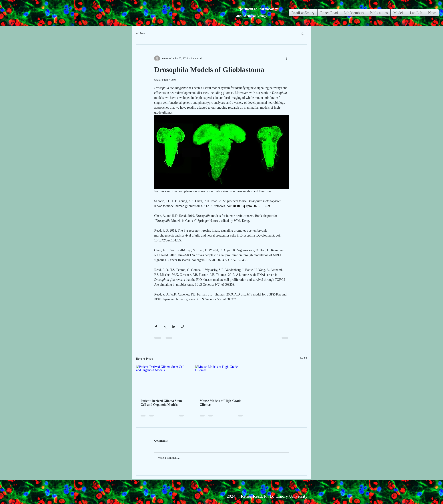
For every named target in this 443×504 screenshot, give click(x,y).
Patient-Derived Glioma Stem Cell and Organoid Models (161, 403)
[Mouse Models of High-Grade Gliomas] (222, 380)
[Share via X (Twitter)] (165, 327)
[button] (302, 33)
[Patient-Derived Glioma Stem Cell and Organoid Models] (162, 380)
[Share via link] (183, 327)
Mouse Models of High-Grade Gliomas (220, 403)
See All (303, 358)
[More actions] (287, 58)
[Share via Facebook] (156, 327)
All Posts (141, 33)
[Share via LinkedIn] (174, 327)
